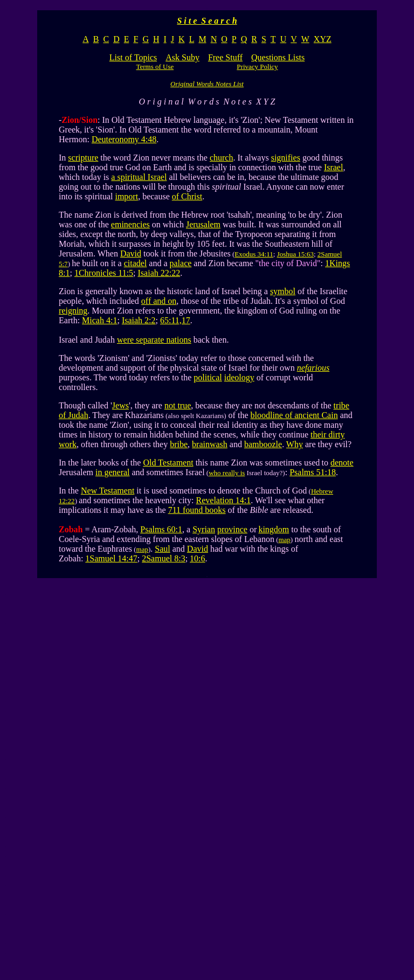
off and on (159, 301)
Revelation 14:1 (224, 500)
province (232, 529)
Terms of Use (155, 67)
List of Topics (133, 57)
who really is (227, 473)
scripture (83, 158)
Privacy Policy (257, 67)
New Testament (108, 491)
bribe (179, 444)
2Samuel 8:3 (163, 558)
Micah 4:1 (99, 320)
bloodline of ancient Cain (294, 415)
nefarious (313, 368)
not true (178, 405)
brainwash (210, 444)
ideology (239, 377)
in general (113, 472)
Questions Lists (278, 57)
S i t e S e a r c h (207, 21)
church (222, 158)
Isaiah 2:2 (139, 320)
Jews (120, 405)
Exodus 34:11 (254, 254)
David (131, 253)
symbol (283, 291)
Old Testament (168, 463)
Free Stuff (225, 57)
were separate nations (154, 340)
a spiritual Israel (139, 177)
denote (342, 463)
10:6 (197, 558)
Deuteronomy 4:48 (124, 139)
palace (181, 263)
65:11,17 (175, 320)
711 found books (197, 510)
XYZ (323, 39)
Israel (334, 167)
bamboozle (263, 444)
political (208, 377)
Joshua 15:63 (295, 254)
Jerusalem (203, 224)
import (126, 196)
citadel (136, 263)
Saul (162, 549)
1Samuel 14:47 (111, 558)
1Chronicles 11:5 (104, 273)
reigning (73, 311)
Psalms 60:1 (161, 529)
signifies (286, 158)
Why (295, 444)
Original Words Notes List (207, 84)
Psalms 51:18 (313, 472)
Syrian (204, 529)
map (284, 540)
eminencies (130, 224)
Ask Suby (182, 57)
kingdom (274, 529)
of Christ (187, 196)
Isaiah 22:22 (159, 273)
